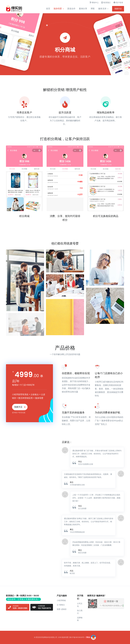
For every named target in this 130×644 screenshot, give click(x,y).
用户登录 (118, 3)
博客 (93, 9)
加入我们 (80, 612)
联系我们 (106, 3)
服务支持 (102, 9)
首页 (48, 9)
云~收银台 (61, 605)
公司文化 (80, 605)
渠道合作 (71, 9)
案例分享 (83, 9)
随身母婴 (58, 9)
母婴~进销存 (62, 609)
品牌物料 (80, 619)
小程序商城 (61, 600)
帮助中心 (94, 3)
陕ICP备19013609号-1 (77, 637)
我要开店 (118, 9)
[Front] (15, 9)
